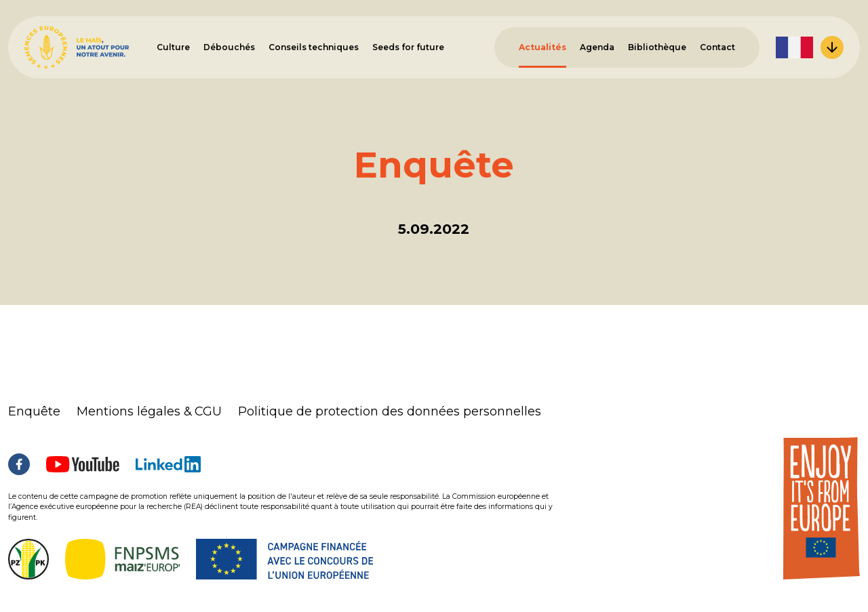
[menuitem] (810, 47)
